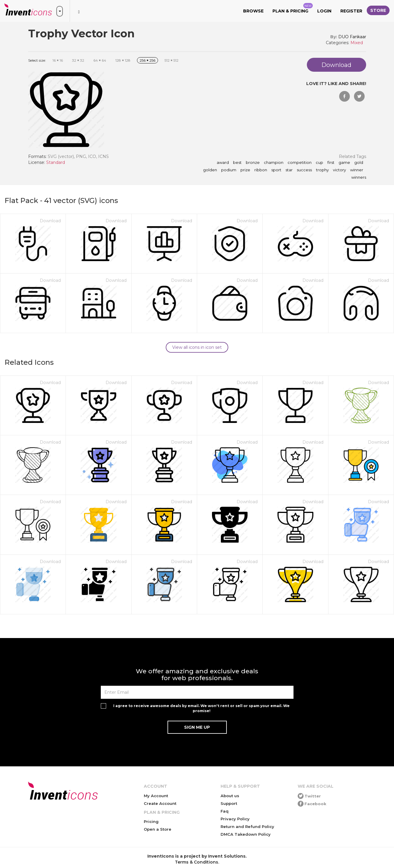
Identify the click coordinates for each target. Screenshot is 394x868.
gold (359, 163)
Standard (56, 162)
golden (210, 170)
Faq (225, 811)
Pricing (151, 821)
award (223, 163)
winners (359, 178)
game (344, 163)
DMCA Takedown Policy (246, 834)
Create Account (160, 803)
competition (300, 163)
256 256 (147, 60)
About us (230, 796)
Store (378, 10)
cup (319, 163)
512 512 (172, 60)
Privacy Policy (235, 819)
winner (357, 170)
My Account (156, 796)
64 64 (100, 60)
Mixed (357, 43)
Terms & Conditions (197, 862)
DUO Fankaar (352, 37)
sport (276, 170)
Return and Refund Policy (247, 827)
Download (50, 221)
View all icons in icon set (197, 347)
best (237, 163)
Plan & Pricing (293, 8)
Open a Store (158, 829)
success (304, 170)
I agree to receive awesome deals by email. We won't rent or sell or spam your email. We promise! (201, 708)
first (331, 163)
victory (339, 170)
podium (229, 170)
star (289, 170)
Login (324, 11)
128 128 (123, 60)
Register (351, 11)
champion (274, 163)
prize (245, 170)
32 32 (78, 60)
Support (229, 803)
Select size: (37, 60)
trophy (322, 170)
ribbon (261, 170)
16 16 (58, 60)
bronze (253, 163)
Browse (253, 11)
